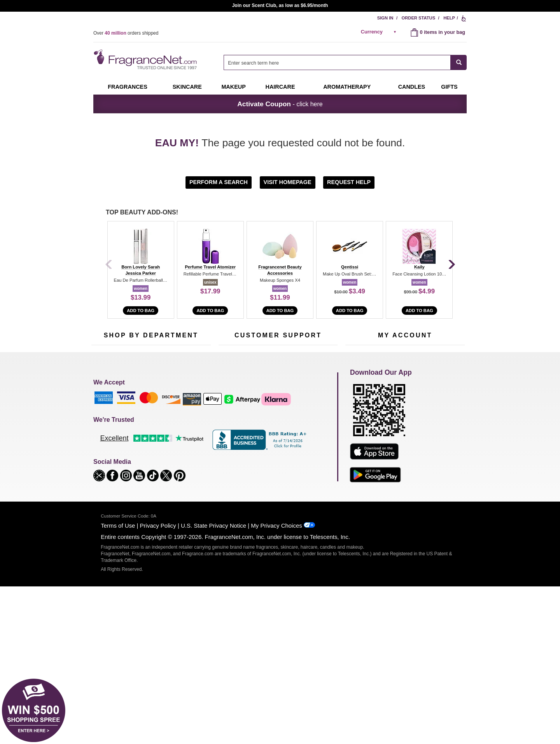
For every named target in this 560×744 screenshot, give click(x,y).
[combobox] (345, 62)
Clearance (145, 475)
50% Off (143, 415)
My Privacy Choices (276, 683)
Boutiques (102, 470)
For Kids (184, 415)
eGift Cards (231, 451)
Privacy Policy (158, 683)
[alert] (380, 32)
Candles (184, 439)
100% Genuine (278, 465)
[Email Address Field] (183, 362)
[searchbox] (337, 62)
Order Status (419, 18)
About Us (229, 439)
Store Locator (276, 477)
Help (449, 18)
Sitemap (311, 434)
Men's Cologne (108, 446)
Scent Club (146, 487)
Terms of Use (118, 683)
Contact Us (231, 427)
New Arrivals (188, 451)
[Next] (451, 265)
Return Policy (276, 415)
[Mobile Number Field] (322, 362)
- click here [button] (280, 104)
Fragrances (128, 87)
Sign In (385, 18)
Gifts (449, 87)
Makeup (233, 87)
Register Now (360, 427)
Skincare (187, 87)
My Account (358, 415)
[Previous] (109, 265)
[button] (220, 182)
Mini (179, 463)
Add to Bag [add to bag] (141, 311)
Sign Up (419, 363)
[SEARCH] (459, 62)
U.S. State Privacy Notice (213, 683)
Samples (144, 427)
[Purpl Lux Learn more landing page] (405, 450)
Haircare (280, 87)
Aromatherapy (150, 451)
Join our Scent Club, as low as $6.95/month (280, 5)
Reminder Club (405, 427)
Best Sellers (147, 463)
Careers (311, 465)
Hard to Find (188, 475)
